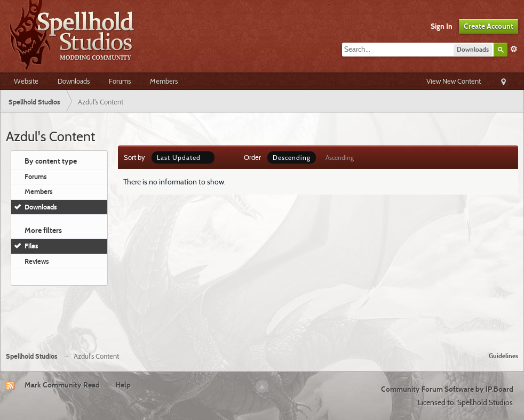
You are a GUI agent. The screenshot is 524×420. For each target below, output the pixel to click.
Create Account (489, 26)
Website (26, 81)
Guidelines (503, 356)
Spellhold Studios (32, 356)
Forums (120, 81)
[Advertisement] (262, 314)
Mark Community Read (62, 385)
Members (164, 81)
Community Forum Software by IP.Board (447, 389)
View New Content (454, 81)
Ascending (340, 157)
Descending (292, 157)
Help (123, 385)
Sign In (442, 26)
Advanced (514, 49)
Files (31, 246)
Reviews (37, 261)
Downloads (74, 81)
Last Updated (183, 157)
